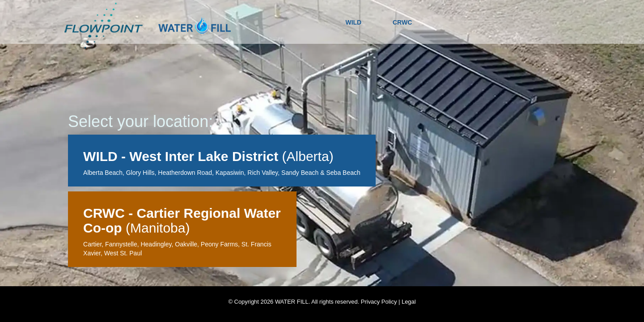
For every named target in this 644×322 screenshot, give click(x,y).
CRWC (402, 22)
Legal (409, 302)
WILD (353, 22)
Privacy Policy (379, 302)
